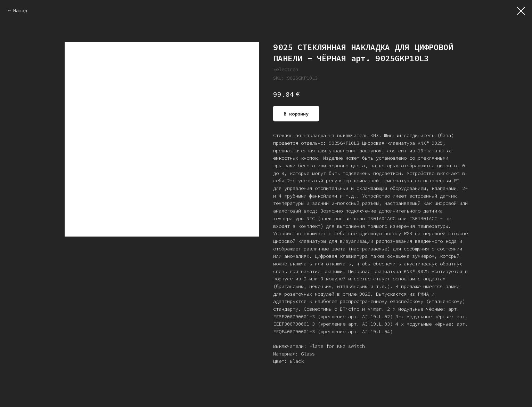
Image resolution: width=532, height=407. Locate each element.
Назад (20, 10)
